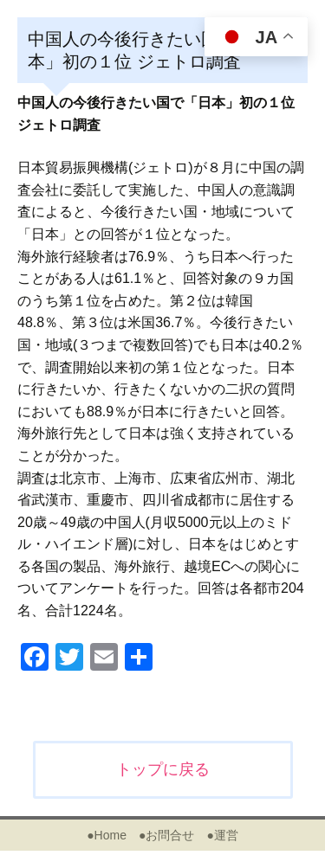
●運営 (222, 835)
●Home (107, 835)
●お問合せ (166, 835)
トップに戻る (163, 769)
